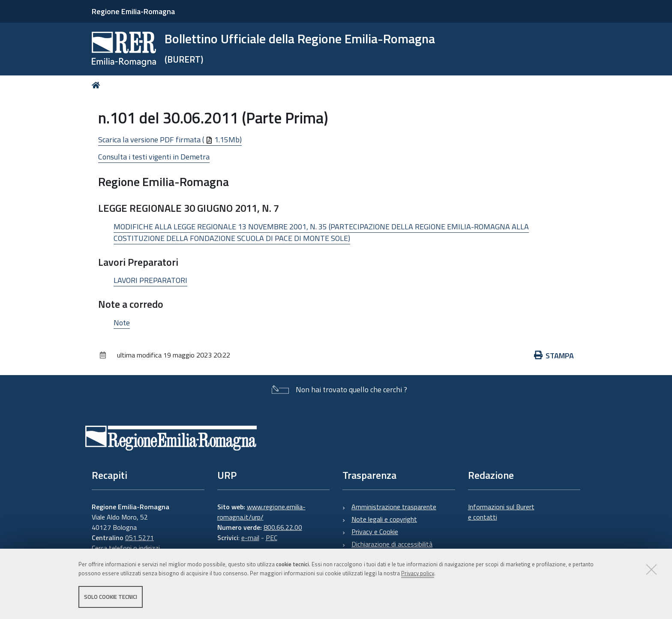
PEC (271, 538)
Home (97, 85)
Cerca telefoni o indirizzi (126, 548)
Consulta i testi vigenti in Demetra (154, 157)
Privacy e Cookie (375, 532)
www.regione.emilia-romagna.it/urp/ (261, 512)
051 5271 (139, 538)
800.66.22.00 (283, 527)
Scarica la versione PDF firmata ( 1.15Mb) (170, 140)
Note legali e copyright (384, 519)
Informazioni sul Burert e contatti (501, 512)
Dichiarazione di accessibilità (392, 544)
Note (122, 323)
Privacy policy (418, 573)
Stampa (554, 356)
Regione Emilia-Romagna (133, 11)
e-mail (250, 538)
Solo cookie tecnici (111, 597)
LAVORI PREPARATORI (150, 280)
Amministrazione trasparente (394, 507)
